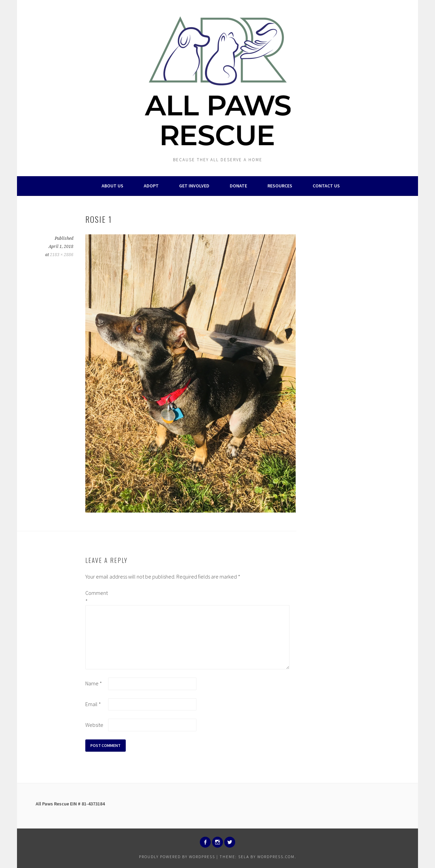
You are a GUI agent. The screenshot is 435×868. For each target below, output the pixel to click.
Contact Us (326, 186)
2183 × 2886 (62, 255)
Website (94, 725)
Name (94, 683)
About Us (112, 186)
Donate (238, 186)
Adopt (151, 186)
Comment (96, 597)
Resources (280, 186)
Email (93, 704)
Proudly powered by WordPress (177, 857)
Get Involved (194, 186)
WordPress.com (276, 857)
